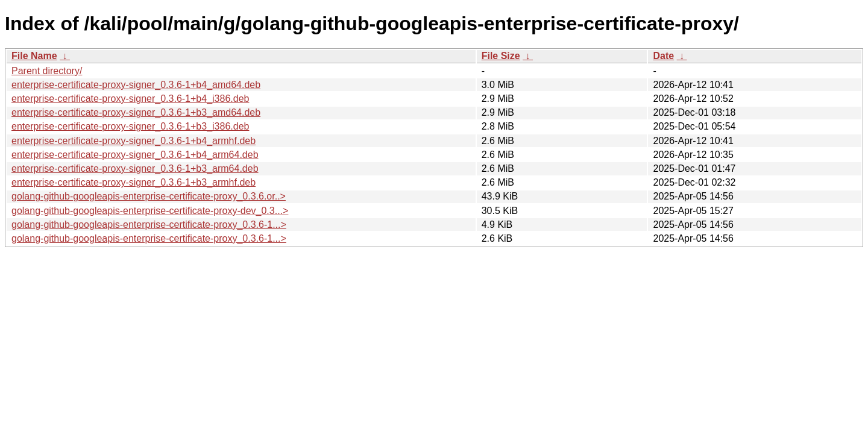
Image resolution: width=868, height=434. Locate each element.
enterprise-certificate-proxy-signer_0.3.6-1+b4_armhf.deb (134, 141)
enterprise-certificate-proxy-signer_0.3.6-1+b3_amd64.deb (136, 112)
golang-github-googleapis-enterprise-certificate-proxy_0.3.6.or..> (149, 196)
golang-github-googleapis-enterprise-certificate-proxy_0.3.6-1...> (149, 225)
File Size (501, 56)
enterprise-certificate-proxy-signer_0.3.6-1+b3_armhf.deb (134, 182)
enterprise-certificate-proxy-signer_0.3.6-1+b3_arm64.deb (135, 168)
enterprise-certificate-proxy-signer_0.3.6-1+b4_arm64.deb (135, 155)
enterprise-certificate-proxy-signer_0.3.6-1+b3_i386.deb (130, 126)
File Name (34, 56)
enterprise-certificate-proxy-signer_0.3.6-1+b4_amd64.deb (136, 85)
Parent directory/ (47, 71)
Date (663, 56)
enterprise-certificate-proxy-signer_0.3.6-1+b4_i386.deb (130, 99)
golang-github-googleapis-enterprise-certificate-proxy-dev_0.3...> (150, 211)
